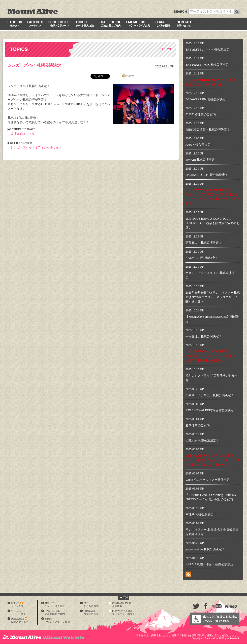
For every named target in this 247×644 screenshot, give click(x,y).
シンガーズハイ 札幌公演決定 (34, 65)
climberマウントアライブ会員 (57, 620)
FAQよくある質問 (91, 605)
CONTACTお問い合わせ (91, 612)
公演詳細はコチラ (23, 134)
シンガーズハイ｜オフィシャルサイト (36, 147)
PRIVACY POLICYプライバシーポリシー (125, 612)
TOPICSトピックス (17, 605)
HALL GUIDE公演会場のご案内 (55, 612)
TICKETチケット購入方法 (55, 605)
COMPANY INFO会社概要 (122, 605)
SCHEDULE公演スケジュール (21, 620)
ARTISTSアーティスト (18, 612)
